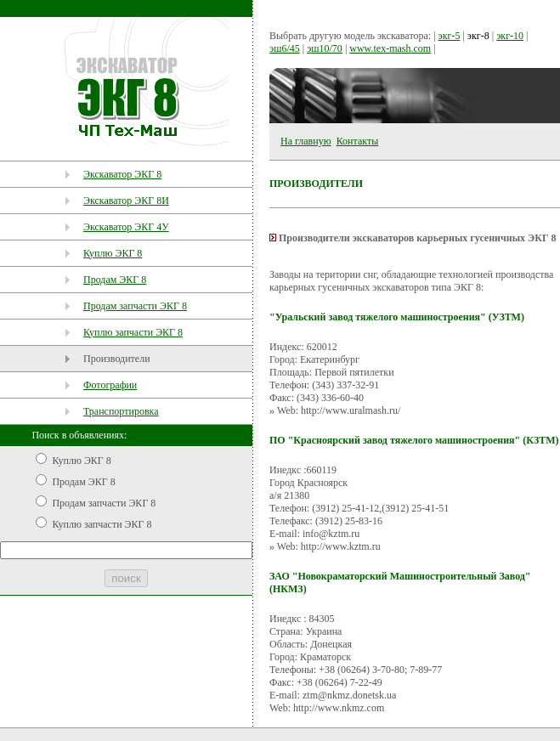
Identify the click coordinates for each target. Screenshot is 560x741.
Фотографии (110, 385)
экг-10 (510, 36)
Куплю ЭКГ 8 (113, 253)
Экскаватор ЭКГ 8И (126, 201)
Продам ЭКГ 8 (115, 280)
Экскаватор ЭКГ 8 (122, 174)
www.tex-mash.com (390, 48)
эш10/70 (325, 48)
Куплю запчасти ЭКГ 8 (133, 332)
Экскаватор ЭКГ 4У (126, 227)
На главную (306, 141)
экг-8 (478, 36)
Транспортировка (121, 411)
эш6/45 (285, 48)
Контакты (358, 141)
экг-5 (450, 36)
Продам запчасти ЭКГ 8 (135, 306)
